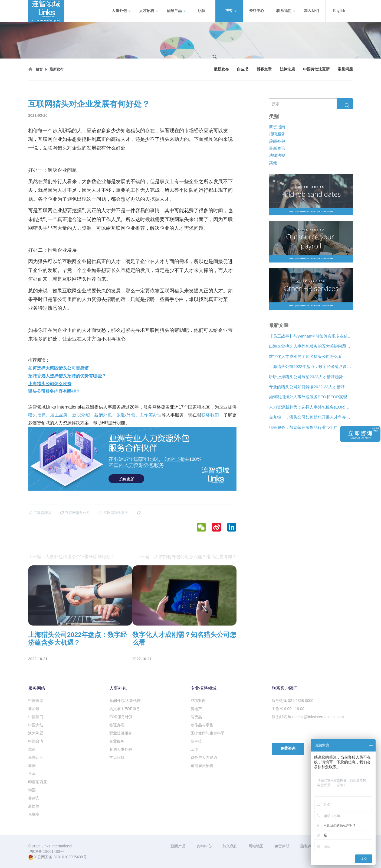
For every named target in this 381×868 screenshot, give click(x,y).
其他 (273, 163)
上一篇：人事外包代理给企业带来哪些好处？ (71, 557)
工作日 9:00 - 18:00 (288, 709)
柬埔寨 (34, 814)
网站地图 (256, 846)
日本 (32, 774)
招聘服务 (277, 134)
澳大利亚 (36, 733)
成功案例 (198, 701)
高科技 (196, 741)
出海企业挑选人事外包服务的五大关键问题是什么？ (311, 346)
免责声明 (282, 846)
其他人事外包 (121, 749)
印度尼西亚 (38, 782)
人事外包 (121, 11)
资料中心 (257, 11)
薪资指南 (277, 127)
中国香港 (36, 701)
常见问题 (345, 69)
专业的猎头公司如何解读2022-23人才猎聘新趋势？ (311, 387)
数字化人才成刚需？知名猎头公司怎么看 (306, 356)
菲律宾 (34, 798)
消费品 (196, 717)
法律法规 (287, 69)
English (339, 11)
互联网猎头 (55, 148)
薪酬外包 (277, 141)
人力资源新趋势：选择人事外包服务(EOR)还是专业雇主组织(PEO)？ (311, 407)
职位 (202, 11)
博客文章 (264, 69)
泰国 (32, 766)
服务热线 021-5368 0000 (293, 701)
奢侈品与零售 (202, 725)
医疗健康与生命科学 (208, 733)
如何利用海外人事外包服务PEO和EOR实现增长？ (311, 397)
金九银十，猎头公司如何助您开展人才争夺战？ (311, 417)
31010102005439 (68, 857)
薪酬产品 (176, 11)
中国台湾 (36, 741)
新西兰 (34, 806)
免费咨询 (288, 748)
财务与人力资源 (204, 757)
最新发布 (221, 69)
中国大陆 (36, 725)
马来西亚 (36, 757)
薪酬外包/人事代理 (125, 701)
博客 (231, 11)
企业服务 (117, 741)
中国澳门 (36, 717)
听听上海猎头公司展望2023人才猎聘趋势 (306, 376)
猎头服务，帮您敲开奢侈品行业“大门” (303, 427)
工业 (194, 749)
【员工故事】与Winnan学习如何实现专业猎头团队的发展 (311, 336)
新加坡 (34, 709)
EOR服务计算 (121, 717)
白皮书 (243, 69)
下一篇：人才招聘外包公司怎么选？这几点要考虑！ (187, 557)
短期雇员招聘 (202, 766)
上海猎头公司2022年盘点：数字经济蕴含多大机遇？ (311, 366)
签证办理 (117, 725)
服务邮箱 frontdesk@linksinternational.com (308, 717)
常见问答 (117, 757)
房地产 (196, 709)
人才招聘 (149, 11)
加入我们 (311, 11)
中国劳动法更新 (316, 69)
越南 (32, 749)
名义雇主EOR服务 (125, 709)
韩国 (32, 790)
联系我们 (286, 11)
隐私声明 (308, 846)
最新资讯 (277, 148)
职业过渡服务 (121, 733)
